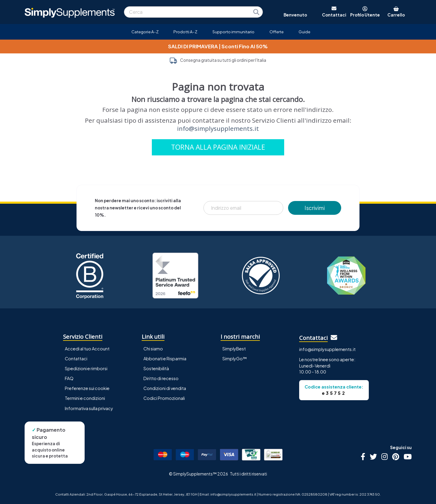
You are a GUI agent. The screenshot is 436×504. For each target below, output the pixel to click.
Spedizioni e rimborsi (86, 368)
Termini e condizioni (85, 398)
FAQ (69, 378)
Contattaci (76, 358)
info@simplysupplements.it (218, 128)
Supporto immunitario (233, 32)
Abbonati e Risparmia (165, 358)
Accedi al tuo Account (87, 349)
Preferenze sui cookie (87, 388)
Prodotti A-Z (185, 32)
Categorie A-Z (145, 32)
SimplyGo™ (235, 358)
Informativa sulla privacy (89, 408)
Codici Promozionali (164, 398)
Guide (304, 32)
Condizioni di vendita (165, 388)
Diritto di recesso (161, 378)
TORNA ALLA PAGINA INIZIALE (218, 147)
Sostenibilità (156, 368)
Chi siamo (153, 349)
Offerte (277, 32)
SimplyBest (234, 349)
